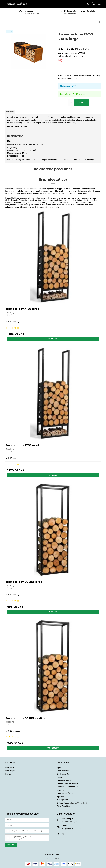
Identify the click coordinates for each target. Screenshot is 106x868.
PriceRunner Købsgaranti (67, 787)
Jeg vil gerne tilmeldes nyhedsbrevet (27, 831)
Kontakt (60, 777)
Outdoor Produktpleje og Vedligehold (72, 803)
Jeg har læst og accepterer (22, 838)
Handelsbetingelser (65, 780)
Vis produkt (53, 339)
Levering (60, 790)
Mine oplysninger (12, 771)
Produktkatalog (63, 771)
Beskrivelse (10, 112)
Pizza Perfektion (64, 806)
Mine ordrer (10, 767)
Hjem (59, 767)
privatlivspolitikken (19, 839)
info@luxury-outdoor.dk (71, 829)
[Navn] (27, 820)
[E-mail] (27, 825)
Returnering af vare (65, 793)
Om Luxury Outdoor (65, 774)
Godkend (11, 845)
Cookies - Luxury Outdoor (67, 784)
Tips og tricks (62, 800)
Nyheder (60, 797)
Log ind (8, 774)
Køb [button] (82, 102)
